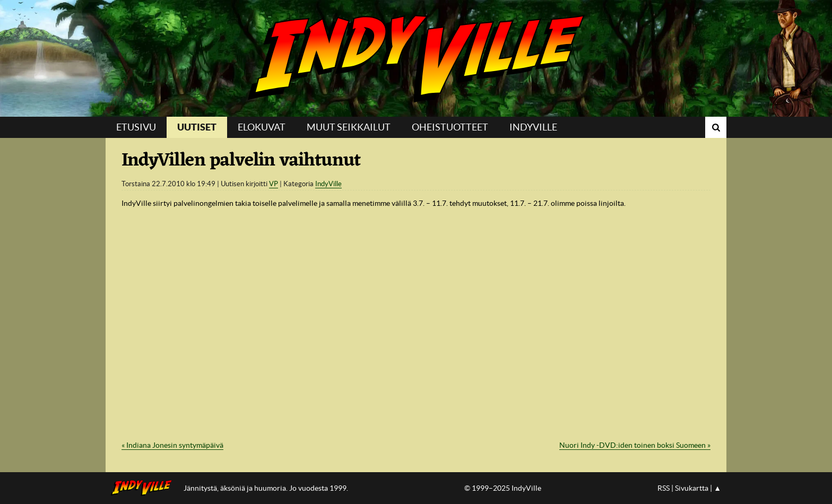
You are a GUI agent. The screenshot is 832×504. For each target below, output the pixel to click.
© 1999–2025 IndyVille (503, 488)
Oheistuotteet (450, 127)
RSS (664, 488)
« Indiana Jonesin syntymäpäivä (172, 445)
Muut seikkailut (349, 127)
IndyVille (416, 58)
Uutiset (197, 127)
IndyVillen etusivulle (145, 488)
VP (274, 184)
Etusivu (136, 127)
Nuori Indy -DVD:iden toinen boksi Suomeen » (635, 445)
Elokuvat (262, 127)
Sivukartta (692, 488)
